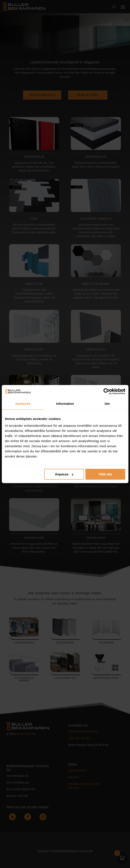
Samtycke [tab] (23, 404)
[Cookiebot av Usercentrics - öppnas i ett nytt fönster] (106, 391)
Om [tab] (107, 404)
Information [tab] (65, 404)
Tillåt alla (105, 474)
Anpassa (64, 474)
